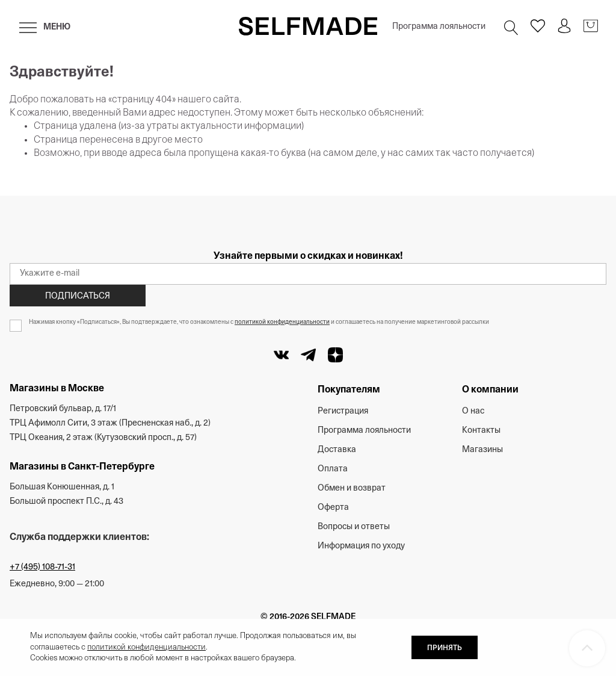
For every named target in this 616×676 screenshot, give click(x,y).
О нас (473, 411)
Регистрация (343, 411)
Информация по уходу (361, 546)
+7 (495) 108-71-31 (42, 567)
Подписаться (78, 296)
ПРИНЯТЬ (445, 648)
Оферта (333, 508)
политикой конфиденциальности (282, 322)
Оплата (333, 469)
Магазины (482, 450)
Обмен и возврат (352, 488)
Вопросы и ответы (354, 527)
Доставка (337, 450)
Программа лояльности (439, 27)
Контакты (481, 431)
